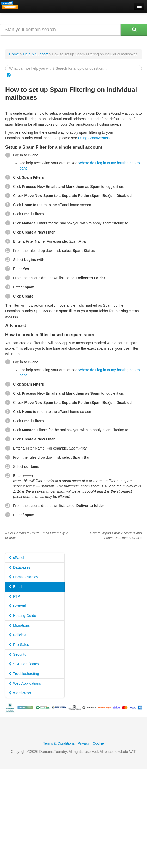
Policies (17, 635)
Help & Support (35, 54)
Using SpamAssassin (95, 138)
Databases (20, 567)
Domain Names (24, 577)
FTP (14, 596)
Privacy (84, 743)
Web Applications (25, 683)
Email (16, 587)
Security (18, 654)
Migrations (19, 625)
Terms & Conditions (59, 743)
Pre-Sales (19, 645)
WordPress (20, 693)
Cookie (98, 743)
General (18, 606)
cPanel (17, 558)
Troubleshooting (24, 674)
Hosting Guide (23, 616)
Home (14, 54)
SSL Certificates (24, 664)
